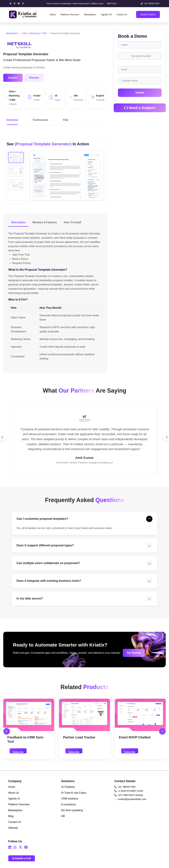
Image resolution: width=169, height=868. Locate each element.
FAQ (66, 120)
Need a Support (140, 108)
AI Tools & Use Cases (74, 795)
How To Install (74, 223)
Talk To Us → (113, 4)
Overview (12, 120)
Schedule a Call (22, 860)
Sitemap (13, 830)
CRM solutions (70, 800)
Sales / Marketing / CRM (34, 33)
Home (12, 789)
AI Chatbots (68, 789)
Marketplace (12, 33)
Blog (11, 818)
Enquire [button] (13, 78)
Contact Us (15, 824)
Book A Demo (148, 14)
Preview (34, 78)
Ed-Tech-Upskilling (72, 812)
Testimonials (40, 120)
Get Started (131, 654)
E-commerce (69, 806)
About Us (14, 795)
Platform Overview (19, 806)
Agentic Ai (14, 800)
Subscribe (18, 754)
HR (63, 818)
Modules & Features (45, 223)
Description (19, 223)
